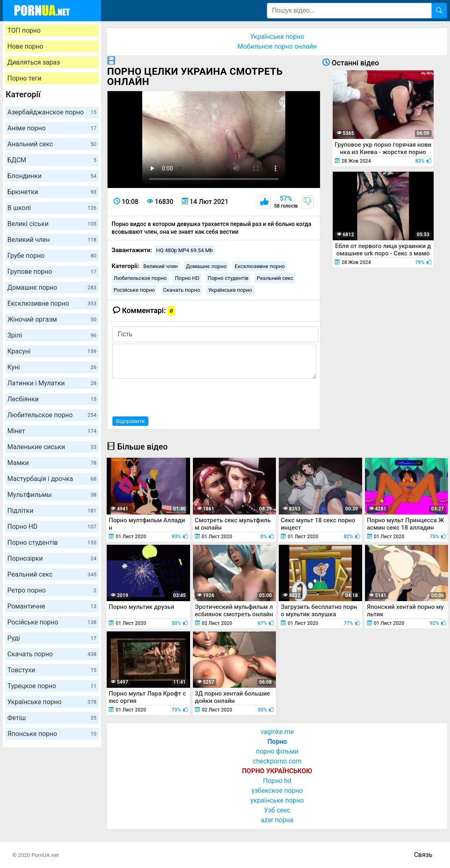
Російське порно (52, 622)
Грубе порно (52, 256)
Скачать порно (52, 654)
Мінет (52, 431)
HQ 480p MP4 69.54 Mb (185, 250)
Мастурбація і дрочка (52, 479)
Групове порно (52, 272)
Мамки (52, 463)
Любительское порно (52, 415)
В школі (52, 208)
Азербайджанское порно (52, 112)
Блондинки (52, 176)
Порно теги (24, 78)
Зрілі (52, 335)
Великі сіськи (52, 224)
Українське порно (52, 702)
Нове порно (25, 46)
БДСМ (52, 160)
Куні (52, 367)
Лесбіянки (52, 399)
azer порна (277, 820)
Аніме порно (52, 128)
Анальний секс (52, 144)
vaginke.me (277, 732)
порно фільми (277, 751)
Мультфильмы (52, 495)
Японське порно (52, 734)
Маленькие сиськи (52, 447)
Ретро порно (52, 590)
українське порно (277, 800)
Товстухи (52, 670)
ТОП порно (24, 30)
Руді (52, 638)
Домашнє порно (52, 287)
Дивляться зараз (34, 62)
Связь (423, 855)
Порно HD (52, 527)
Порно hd (277, 781)
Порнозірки (52, 558)
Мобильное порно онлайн (277, 46)
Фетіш (52, 718)
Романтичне (52, 606)
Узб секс (277, 810)
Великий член (52, 240)
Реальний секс (52, 574)
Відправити (130, 421)
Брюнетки (52, 192)
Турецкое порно (52, 686)
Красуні (52, 351)
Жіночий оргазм (52, 319)
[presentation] (175, 396)
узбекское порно (277, 791)
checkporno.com (277, 761)
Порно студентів (52, 542)
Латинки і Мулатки (52, 383)
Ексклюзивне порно (52, 303)
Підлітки (52, 511)
